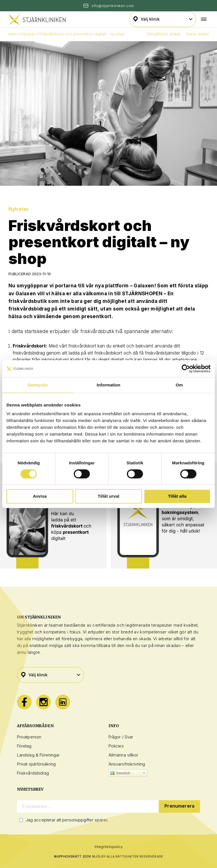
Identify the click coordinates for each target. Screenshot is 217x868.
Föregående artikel (164, 34)
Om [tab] (179, 385)
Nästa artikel (197, 34)
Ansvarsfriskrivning (127, 764)
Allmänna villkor (123, 755)
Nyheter (28, 34)
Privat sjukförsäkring (36, 764)
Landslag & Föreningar (38, 755)
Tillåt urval (109, 496)
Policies (116, 746)
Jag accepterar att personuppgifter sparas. (67, 820)
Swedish (120, 773)
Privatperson (29, 737)
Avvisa (40, 496)
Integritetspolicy (108, 847)
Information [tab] (108, 385)
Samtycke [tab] (38, 385)
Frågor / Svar (121, 737)
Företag (24, 746)
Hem (12, 34)
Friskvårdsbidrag (33, 773)
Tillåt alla (177, 496)
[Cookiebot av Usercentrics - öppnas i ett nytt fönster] (186, 368)
